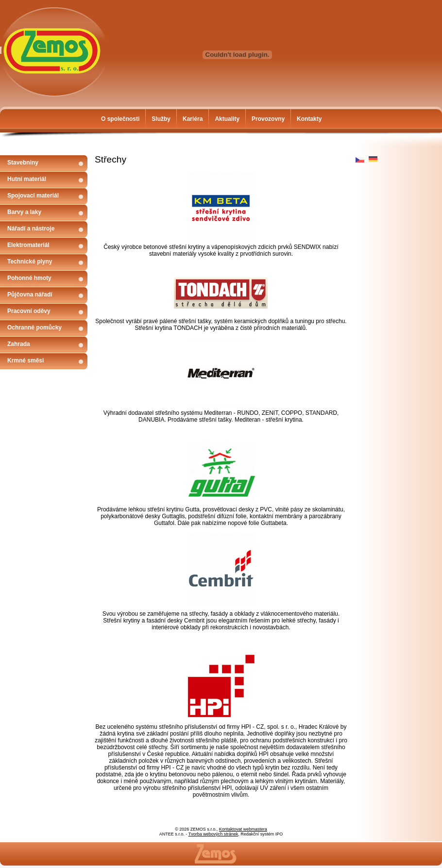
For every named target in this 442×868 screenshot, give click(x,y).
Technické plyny (30, 262)
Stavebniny (23, 163)
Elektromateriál (28, 245)
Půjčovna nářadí (30, 295)
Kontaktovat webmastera (243, 829)
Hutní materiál (27, 179)
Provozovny (268, 119)
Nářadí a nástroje (31, 229)
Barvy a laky (24, 212)
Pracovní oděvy (29, 311)
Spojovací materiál (33, 196)
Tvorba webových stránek (213, 834)
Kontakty (309, 119)
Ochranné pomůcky (34, 328)
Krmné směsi (25, 360)
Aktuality (227, 119)
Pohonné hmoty (29, 278)
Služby (161, 119)
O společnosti (120, 119)
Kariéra (193, 119)
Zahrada (19, 344)
